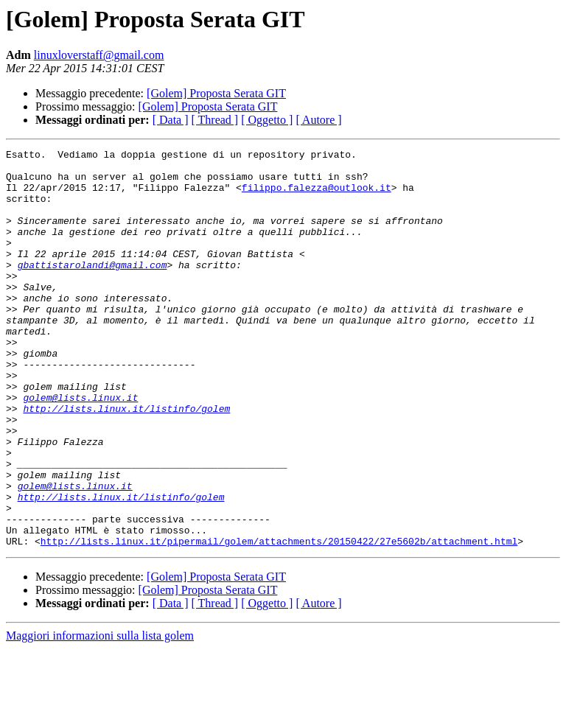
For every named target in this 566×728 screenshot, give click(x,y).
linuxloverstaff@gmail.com (99, 55)
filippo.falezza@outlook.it (317, 196)
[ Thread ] (215, 120)
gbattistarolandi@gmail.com (92, 289)
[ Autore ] (318, 120)
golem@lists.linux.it (80, 448)
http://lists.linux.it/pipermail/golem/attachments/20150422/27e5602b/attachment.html (279, 620)
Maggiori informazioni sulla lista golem (100, 715)
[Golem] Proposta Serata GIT (216, 93)
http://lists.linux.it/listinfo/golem (126, 461)
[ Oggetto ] (267, 120)
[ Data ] (171, 120)
